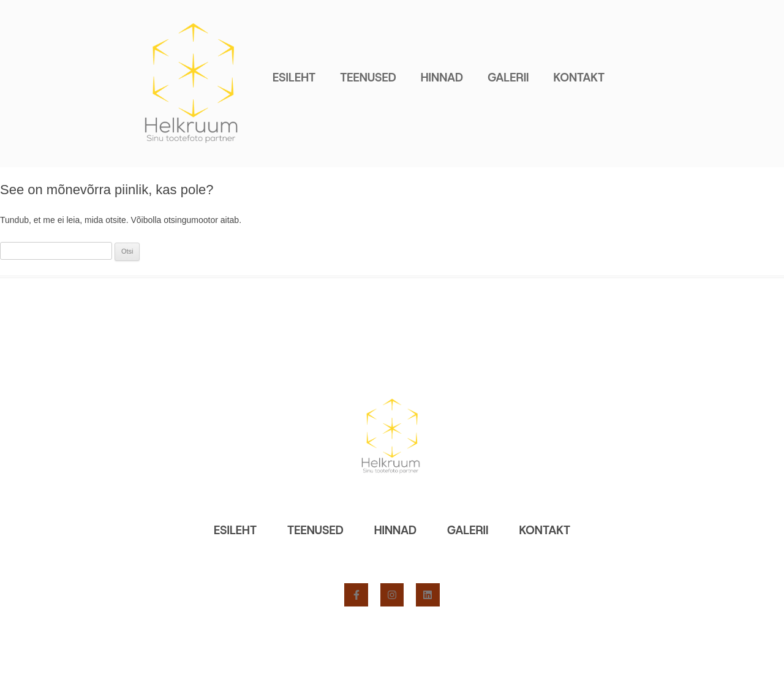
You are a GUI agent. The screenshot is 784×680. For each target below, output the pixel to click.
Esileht (294, 77)
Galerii (508, 77)
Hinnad (442, 77)
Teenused (368, 77)
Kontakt (579, 77)
